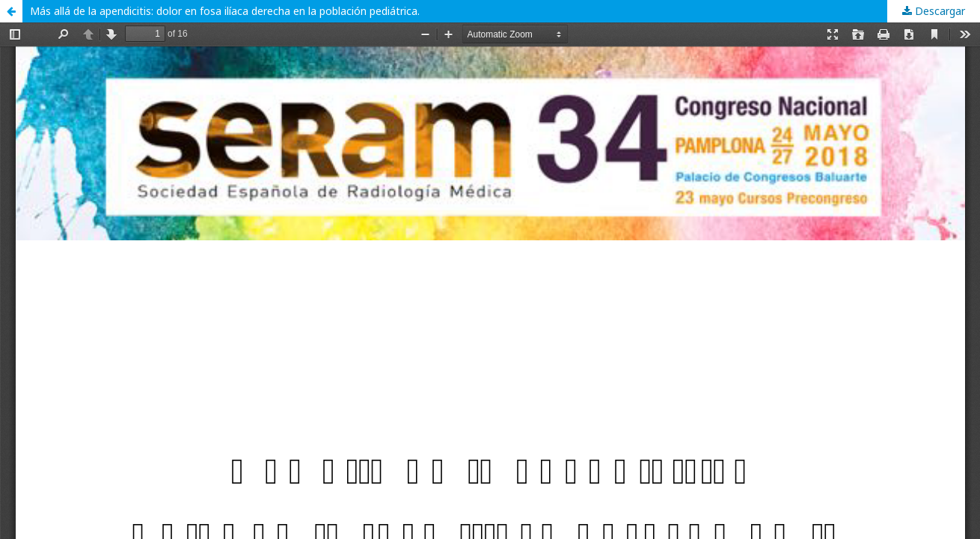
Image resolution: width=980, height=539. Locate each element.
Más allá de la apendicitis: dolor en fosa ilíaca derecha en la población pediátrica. (225, 11)
